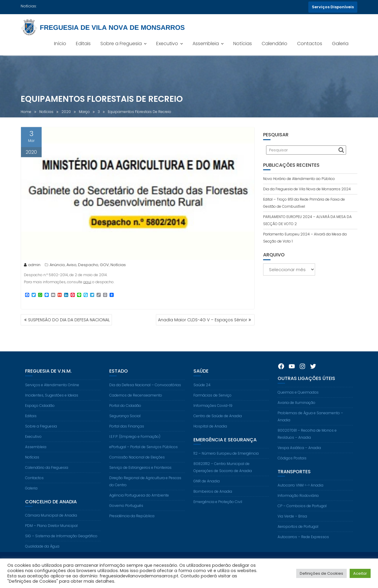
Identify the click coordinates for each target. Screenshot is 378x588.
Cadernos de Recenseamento (136, 400)
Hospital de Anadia (210, 431)
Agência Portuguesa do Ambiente (139, 500)
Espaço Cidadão (40, 411)
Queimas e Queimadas (298, 397)
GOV (104, 266)
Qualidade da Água (42, 552)
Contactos (310, 44)
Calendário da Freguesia (47, 472)
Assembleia (206, 44)
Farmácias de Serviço (212, 400)
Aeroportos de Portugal (298, 532)
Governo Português (126, 511)
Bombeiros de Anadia (213, 497)
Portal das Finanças (127, 431)
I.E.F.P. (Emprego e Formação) (135, 442)
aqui (87, 283)
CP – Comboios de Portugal (302, 511)
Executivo (167, 44)
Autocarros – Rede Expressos (303, 542)
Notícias (243, 44)
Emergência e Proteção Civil (218, 507)
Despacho (88, 266)
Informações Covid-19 (213, 411)
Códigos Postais (292, 463)
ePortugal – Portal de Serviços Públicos (144, 452)
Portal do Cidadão (125, 411)
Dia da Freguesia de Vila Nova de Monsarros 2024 (307, 189)
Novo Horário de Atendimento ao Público (299, 179)
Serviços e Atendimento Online (52, 390)
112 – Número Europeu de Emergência (226, 459)
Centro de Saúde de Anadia (218, 421)
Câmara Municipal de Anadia (51, 521)
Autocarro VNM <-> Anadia (300, 490)
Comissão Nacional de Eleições (137, 462)
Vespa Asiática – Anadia (299, 453)
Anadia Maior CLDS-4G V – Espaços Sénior (203, 320)
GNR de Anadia (207, 486)
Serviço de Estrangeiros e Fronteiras (140, 472)
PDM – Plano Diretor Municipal (51, 531)
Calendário (274, 44)
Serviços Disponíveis (333, 7)
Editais (83, 44)
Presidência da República (132, 521)
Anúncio (57, 266)
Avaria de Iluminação (296, 408)
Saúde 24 (202, 390)
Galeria (340, 44)
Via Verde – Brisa (292, 521)
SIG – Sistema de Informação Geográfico (61, 541)
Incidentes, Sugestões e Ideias (52, 400)
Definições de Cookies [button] (321, 573)
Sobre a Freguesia (121, 44)
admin (32, 266)
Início (60, 44)
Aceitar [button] (360, 573)
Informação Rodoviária (298, 501)
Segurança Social (125, 421)
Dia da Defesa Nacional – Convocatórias (145, 390)
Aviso (71, 266)
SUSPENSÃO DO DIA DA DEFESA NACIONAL (69, 320)
